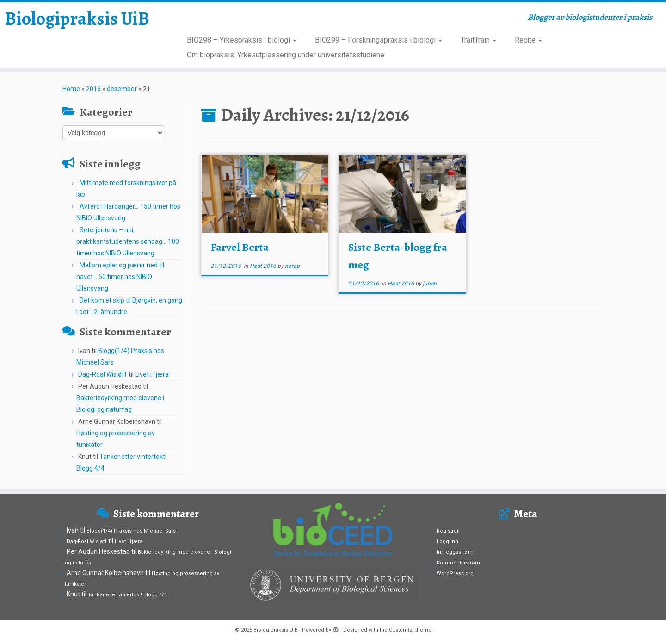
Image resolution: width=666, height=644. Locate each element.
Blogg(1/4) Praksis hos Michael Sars (131, 531)
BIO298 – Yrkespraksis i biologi (242, 40)
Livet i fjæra (152, 374)
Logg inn (447, 542)
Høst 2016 (264, 266)
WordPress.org (455, 573)
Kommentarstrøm (458, 563)
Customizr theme (410, 630)
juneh (430, 284)
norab (292, 266)
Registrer (448, 531)
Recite (528, 40)
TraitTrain (478, 40)
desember (122, 89)
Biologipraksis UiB (77, 19)
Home (71, 89)
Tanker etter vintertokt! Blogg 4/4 (127, 595)
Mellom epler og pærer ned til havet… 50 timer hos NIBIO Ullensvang (120, 277)
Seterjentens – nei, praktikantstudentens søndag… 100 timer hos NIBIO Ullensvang (128, 241)
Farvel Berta (240, 247)
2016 (93, 89)
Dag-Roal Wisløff (103, 374)
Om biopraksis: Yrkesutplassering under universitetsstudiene (286, 55)
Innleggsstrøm (455, 552)
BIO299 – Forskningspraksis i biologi (379, 40)
